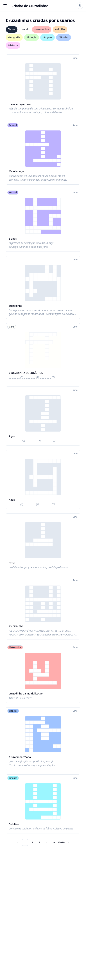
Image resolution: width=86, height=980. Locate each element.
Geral (25, 29)
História (13, 45)
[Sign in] (80, 6)
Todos (12, 29)
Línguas (47, 37)
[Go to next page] (69, 842)
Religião (60, 29)
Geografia (14, 37)
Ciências (64, 37)
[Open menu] (5, 6)
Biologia (31, 37)
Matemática (42, 29)
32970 (61, 842)
